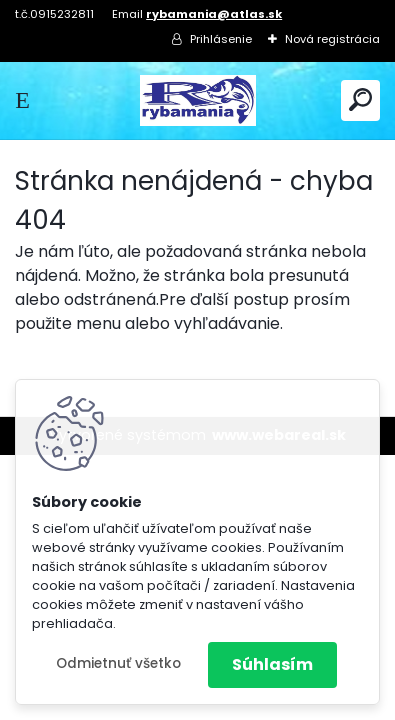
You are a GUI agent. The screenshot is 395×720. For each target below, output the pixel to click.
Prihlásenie (221, 39)
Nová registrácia (332, 39)
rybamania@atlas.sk (214, 14)
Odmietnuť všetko (118, 663)
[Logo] (198, 100)
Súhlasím (272, 664)
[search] (360, 99)
